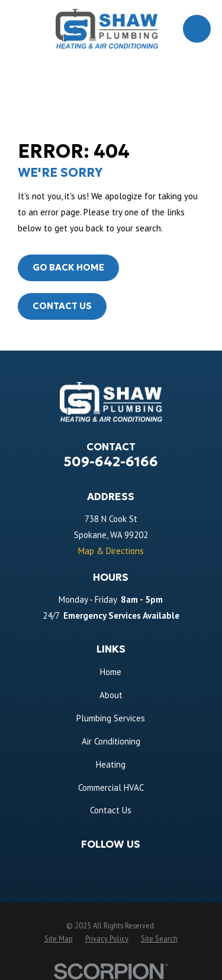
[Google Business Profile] (87, 865)
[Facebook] (62, 865)
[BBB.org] (160, 865)
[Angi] (135, 865)
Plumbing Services (111, 718)
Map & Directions (111, 551)
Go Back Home (68, 267)
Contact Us (62, 306)
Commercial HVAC (111, 787)
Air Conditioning (111, 741)
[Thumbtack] (111, 865)
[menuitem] (59, 938)
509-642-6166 (111, 462)
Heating (111, 764)
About (111, 695)
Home (111, 672)
